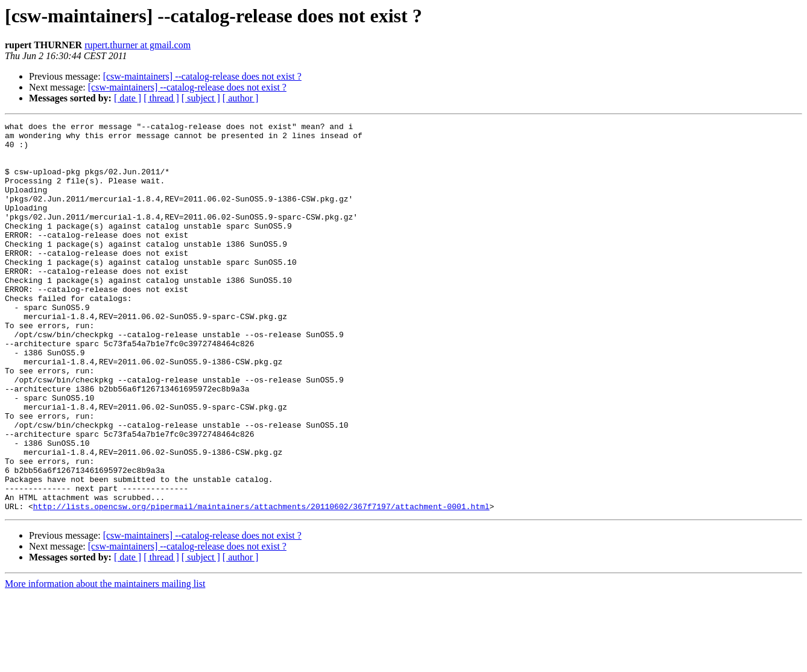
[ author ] (241, 98)
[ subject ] (201, 98)
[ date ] (128, 98)
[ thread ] (161, 98)
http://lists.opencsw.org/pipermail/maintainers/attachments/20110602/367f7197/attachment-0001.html (261, 584)
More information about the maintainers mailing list (105, 661)
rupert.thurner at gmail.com (138, 45)
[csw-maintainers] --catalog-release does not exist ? (202, 76)
